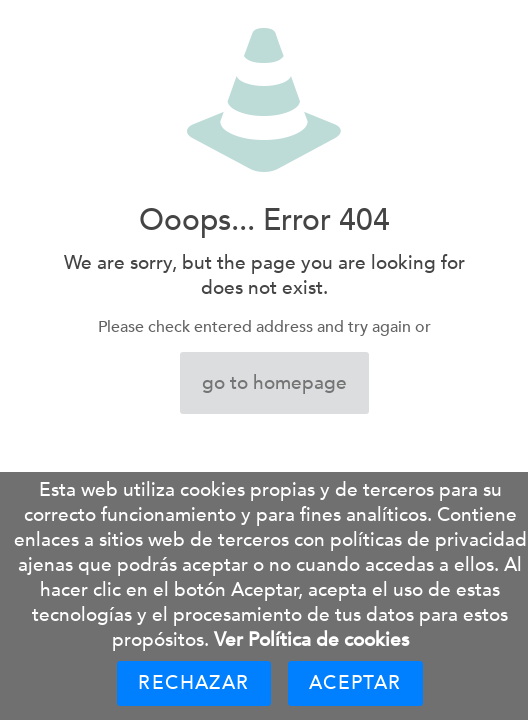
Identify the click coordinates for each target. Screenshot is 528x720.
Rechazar (193, 683)
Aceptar (355, 683)
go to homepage (274, 383)
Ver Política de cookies (311, 640)
